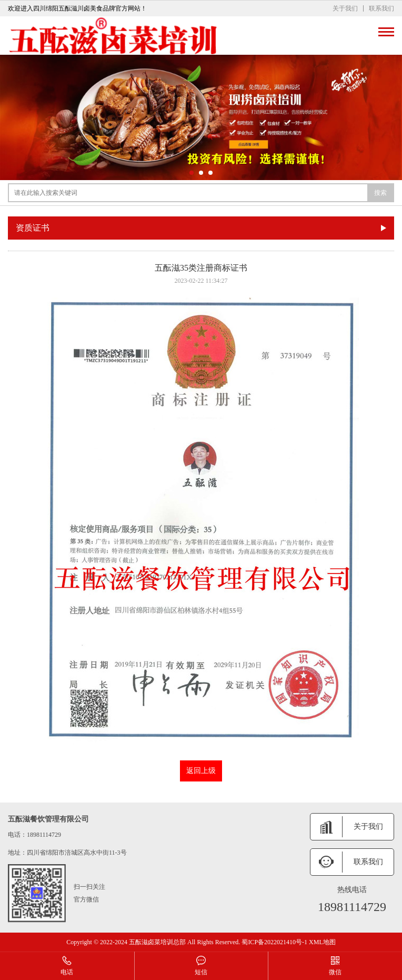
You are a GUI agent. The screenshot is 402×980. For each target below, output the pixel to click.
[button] (192, 173)
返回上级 (201, 771)
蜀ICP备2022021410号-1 (274, 942)
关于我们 (345, 8)
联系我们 (381, 8)
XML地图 (322, 942)
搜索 (380, 193)
